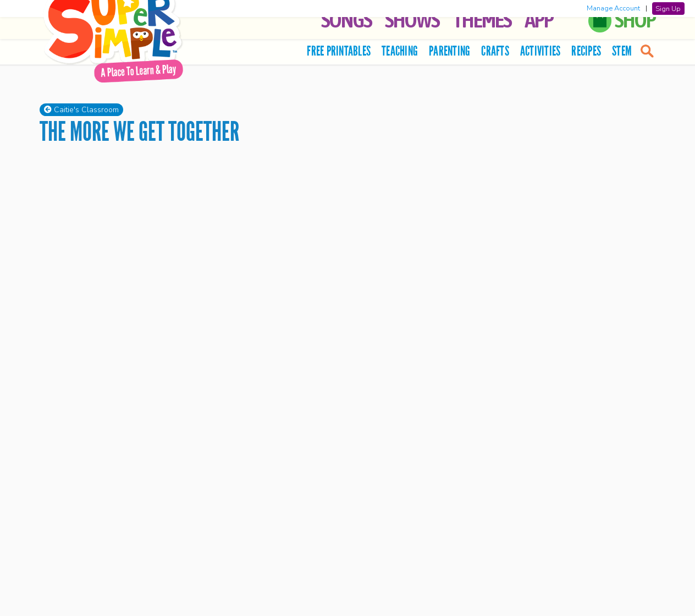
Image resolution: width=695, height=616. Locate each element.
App (539, 20)
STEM (622, 51)
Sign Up (668, 8)
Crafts (495, 51)
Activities (540, 51)
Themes (482, 20)
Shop (635, 20)
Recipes (586, 51)
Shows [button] (412, 20)
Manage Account (613, 8)
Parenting (449, 51)
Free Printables (339, 51)
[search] (646, 51)
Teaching (400, 51)
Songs (346, 20)
